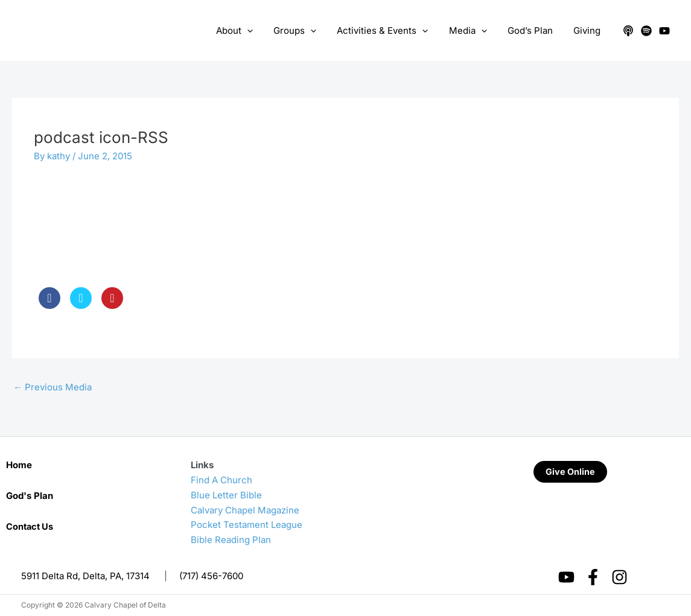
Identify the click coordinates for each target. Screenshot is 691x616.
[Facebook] (593, 577)
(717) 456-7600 (211, 576)
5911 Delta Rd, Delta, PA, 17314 (85, 576)
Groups (306, 31)
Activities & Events (391, 31)
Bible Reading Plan (231, 540)
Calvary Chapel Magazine (245, 510)
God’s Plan (534, 30)
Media (474, 31)
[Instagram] (619, 577)
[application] (261, 31)
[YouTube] (664, 31)
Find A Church (221, 480)
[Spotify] (646, 31)
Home (19, 465)
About (248, 31)
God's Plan (30, 496)
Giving (588, 30)
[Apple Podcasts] (628, 31)
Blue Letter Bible (226, 495)
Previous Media (53, 387)
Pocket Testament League (247, 525)
